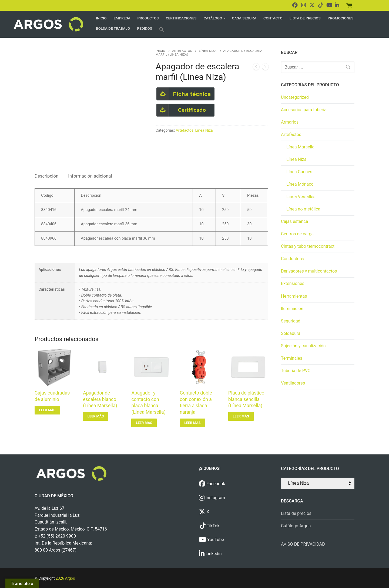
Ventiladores (293, 383)
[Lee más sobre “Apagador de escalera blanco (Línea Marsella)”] (96, 416)
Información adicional (90, 176)
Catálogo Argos (296, 526)
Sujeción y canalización (303, 346)
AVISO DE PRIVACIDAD (303, 544)
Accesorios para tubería (304, 110)
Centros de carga (297, 234)
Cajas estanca (294, 221)
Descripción (46, 176)
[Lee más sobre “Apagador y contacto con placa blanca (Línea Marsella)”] (144, 423)
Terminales (292, 358)
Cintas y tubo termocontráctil (309, 246)
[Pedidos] (349, 5)
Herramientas (294, 296)
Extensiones (293, 283)
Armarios (290, 122)
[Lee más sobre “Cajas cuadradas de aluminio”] (47, 410)
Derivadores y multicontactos (309, 271)
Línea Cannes (299, 172)
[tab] (46, 176)
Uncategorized (295, 97)
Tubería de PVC (296, 371)
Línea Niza (208, 51)
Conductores (293, 259)
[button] (162, 29)
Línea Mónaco (300, 184)
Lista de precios (296, 513)
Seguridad (291, 321)
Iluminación (292, 309)
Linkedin (210, 554)
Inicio (160, 51)
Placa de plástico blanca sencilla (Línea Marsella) (246, 399)
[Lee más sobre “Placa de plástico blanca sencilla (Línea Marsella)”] (241, 416)
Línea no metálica (303, 209)
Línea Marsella (300, 147)
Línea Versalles (301, 197)
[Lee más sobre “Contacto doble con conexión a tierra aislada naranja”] (193, 423)
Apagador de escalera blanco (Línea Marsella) (100, 399)
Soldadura (291, 333)
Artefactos (182, 51)
